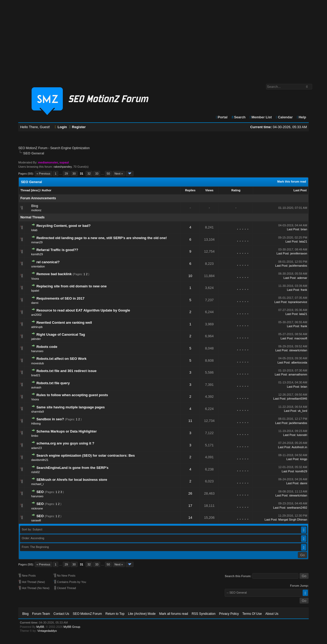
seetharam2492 (297, 508)
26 (190, 493)
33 (97, 174)
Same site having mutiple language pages (70, 407)
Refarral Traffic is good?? (57, 250)
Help (301, 117)
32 (89, 174)
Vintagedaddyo (47, 631)
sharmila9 (38, 412)
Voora (35, 279)
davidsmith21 (40, 460)
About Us (272, 614)
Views (209, 190)
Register (77, 127)
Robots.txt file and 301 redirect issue (66, 371)
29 (66, 174)
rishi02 (36, 472)
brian (304, 229)
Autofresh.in (299, 447)
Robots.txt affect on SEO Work (61, 359)
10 (190, 276)
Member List (260, 117)
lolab (34, 230)
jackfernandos (298, 266)
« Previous (43, 174)
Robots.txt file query (53, 383)
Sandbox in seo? (50, 419)
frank (304, 290)
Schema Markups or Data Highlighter (67, 431)
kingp (304, 459)
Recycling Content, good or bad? (63, 226)
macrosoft (301, 338)
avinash (36, 387)
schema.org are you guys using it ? (65, 443)
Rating (236, 190)
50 (108, 174)
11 (190, 421)
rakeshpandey (63, 167)
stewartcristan (298, 350)
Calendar (284, 117)
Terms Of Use (252, 614)
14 (190, 518)
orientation (38, 266)
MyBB (40, 627)
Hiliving (36, 423)
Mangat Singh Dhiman (293, 520)
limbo (35, 436)
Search (238, 117)
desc (35, 190)
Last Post (300, 190)
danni (35, 303)
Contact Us (61, 614)
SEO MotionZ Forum (33, 148)
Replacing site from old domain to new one (71, 286)
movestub (38, 363)
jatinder (36, 339)
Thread (25, 190)
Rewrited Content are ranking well (64, 323)
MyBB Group (72, 627)
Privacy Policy (229, 614)
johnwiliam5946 (297, 399)
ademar (302, 278)
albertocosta (299, 362)
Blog (35, 206)
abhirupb (37, 327)
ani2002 (36, 315)
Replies (190, 190)
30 (74, 174)
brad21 (36, 375)
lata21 (303, 241)
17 (190, 506)
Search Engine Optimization (70, 148)
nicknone (37, 508)
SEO (40, 492)
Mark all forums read (173, 614)
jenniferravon (299, 253)
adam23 (37, 448)
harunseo (37, 351)
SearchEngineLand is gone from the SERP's (72, 468)
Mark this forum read (292, 181)
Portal (222, 117)
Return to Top (115, 614)
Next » (119, 174)
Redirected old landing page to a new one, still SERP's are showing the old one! (101, 238)
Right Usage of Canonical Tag (61, 334)
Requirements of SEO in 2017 (60, 298)
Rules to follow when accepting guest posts (72, 395)
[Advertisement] (163, 39)
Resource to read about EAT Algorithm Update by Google (83, 310)
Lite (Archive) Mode (142, 614)
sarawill (36, 520)
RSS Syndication (204, 614)
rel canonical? (48, 262)
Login (61, 127)
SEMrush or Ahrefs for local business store (72, 480)
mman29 (37, 242)
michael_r (38, 484)
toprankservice (298, 302)
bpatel (35, 291)
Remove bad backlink (54, 274)
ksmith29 (37, 254)
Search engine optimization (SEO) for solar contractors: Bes (85, 455)
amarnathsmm (298, 374)
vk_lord (302, 411)
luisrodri (302, 435)
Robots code (47, 347)
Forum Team (41, 614)
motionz (36, 210)
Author (47, 190)
